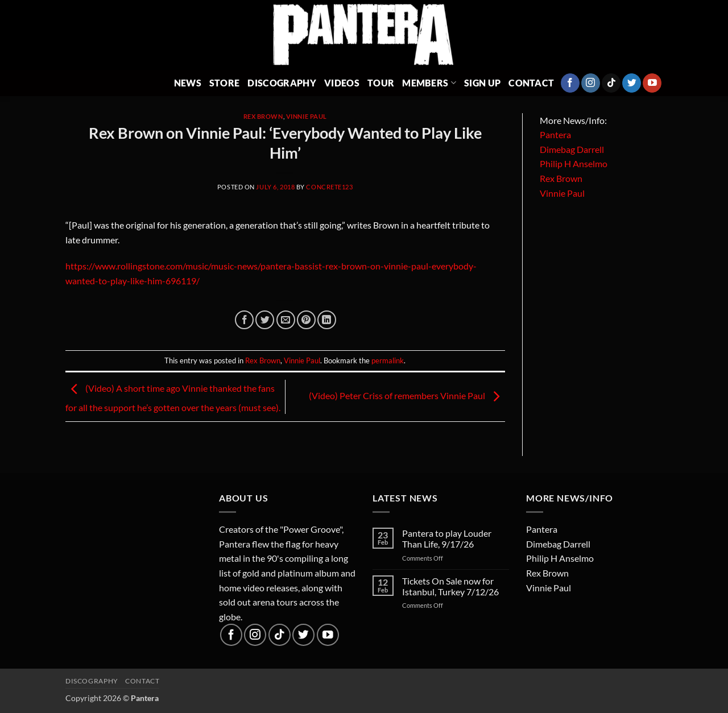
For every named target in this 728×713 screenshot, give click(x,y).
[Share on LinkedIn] (327, 320)
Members (429, 83)
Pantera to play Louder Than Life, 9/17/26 (447, 538)
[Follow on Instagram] (591, 83)
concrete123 (329, 187)
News (188, 83)
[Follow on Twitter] (632, 83)
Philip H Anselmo (574, 163)
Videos (342, 83)
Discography (282, 83)
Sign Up (482, 83)
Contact (531, 83)
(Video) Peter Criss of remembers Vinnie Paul (407, 395)
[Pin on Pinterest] (306, 320)
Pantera (555, 134)
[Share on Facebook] (244, 320)
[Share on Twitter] (265, 320)
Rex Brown (263, 116)
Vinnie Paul (307, 116)
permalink (388, 360)
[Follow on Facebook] (570, 83)
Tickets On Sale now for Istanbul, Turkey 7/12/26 (450, 586)
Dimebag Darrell (572, 149)
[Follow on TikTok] (611, 83)
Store (225, 83)
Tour (381, 83)
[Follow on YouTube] (652, 83)
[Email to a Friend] (286, 320)
